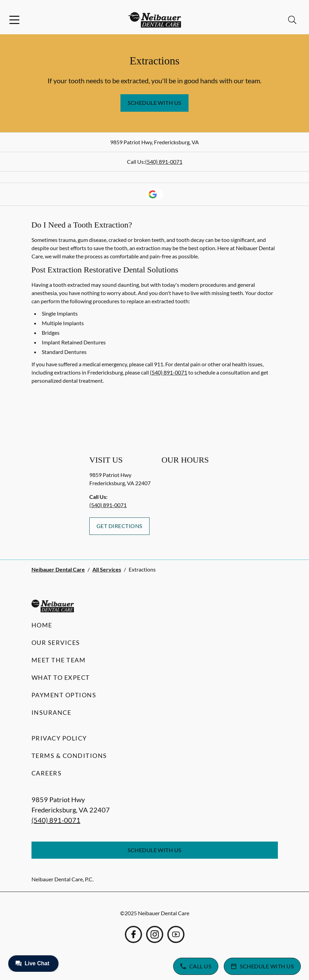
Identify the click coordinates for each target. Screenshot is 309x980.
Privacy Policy (59, 738)
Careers (47, 773)
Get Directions (119, 526)
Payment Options (64, 695)
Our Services (56, 642)
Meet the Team (59, 660)
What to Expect (61, 677)
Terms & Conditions (69, 756)
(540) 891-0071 (164, 162)
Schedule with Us (154, 103)
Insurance (51, 712)
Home (42, 625)
